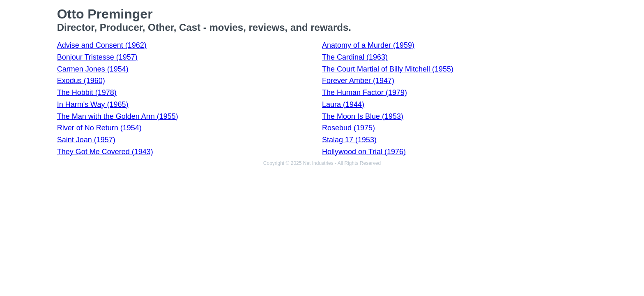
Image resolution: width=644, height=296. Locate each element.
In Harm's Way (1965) (93, 104)
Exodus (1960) (81, 81)
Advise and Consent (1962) (102, 45)
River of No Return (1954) (99, 128)
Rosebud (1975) (348, 128)
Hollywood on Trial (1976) (364, 152)
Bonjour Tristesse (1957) (97, 57)
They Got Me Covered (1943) (105, 152)
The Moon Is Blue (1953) (363, 116)
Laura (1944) (343, 104)
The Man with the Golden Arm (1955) (118, 116)
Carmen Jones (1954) (93, 69)
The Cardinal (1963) (355, 57)
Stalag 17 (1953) (349, 140)
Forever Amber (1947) (358, 81)
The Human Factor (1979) (365, 92)
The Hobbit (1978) (87, 92)
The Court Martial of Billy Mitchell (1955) (388, 69)
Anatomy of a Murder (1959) (368, 45)
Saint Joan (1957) (86, 140)
